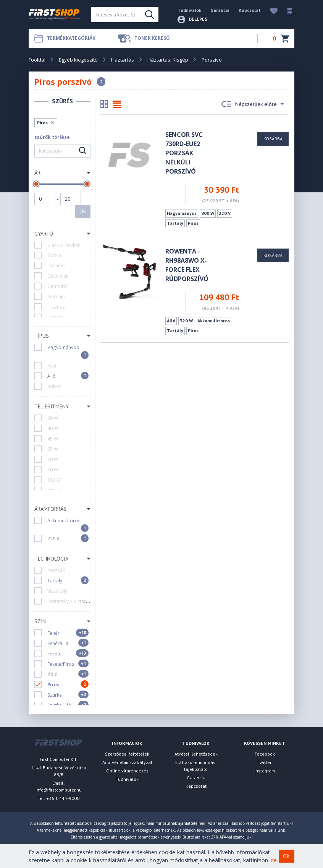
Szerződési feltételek (127, 754)
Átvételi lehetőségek (196, 754)
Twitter (265, 762)
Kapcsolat (250, 10)
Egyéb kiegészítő (78, 60)
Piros (42, 123)
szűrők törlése (52, 137)
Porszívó (212, 60)
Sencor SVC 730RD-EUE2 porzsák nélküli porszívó (184, 153)
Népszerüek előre (253, 104)
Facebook (265, 754)
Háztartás (123, 60)
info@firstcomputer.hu (59, 790)
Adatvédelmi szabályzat (127, 762)
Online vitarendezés (127, 771)
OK (83, 211)
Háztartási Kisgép (168, 60)
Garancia (220, 10)
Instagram (265, 771)
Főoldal (37, 60)
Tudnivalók (189, 10)
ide (273, 860)
